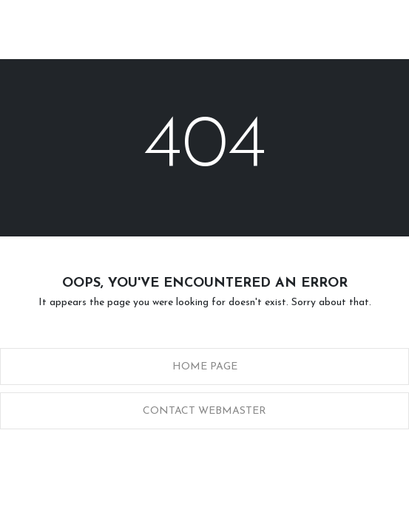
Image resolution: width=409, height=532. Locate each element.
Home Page (205, 367)
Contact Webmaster (204, 411)
